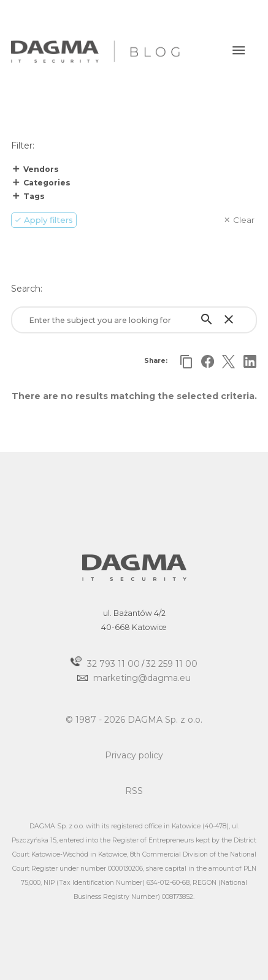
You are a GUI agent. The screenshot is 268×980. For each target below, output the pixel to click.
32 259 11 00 (172, 663)
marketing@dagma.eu (142, 678)
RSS (134, 791)
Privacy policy (134, 755)
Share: (156, 361)
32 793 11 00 (113, 663)
